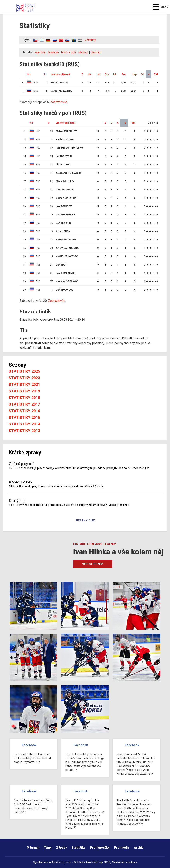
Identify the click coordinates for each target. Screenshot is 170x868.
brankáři (53, 52)
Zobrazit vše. (59, 102)
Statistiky (78, 848)
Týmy (48, 848)
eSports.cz (56, 862)
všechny (90, 40)
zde (147, 468)
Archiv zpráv (85, 520)
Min (90, 74)
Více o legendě (93, 564)
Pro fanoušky (100, 848)
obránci (83, 52)
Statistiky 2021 (24, 385)
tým (29, 74)
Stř (99, 74)
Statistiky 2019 (24, 391)
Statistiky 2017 (24, 404)
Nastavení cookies (124, 862)
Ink (115, 74)
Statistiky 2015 (24, 418)
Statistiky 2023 (24, 378)
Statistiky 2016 (24, 411)
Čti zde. (99, 486)
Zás (107, 74)
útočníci (96, 52)
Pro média (122, 848)
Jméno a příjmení (60, 74)
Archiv (139, 848)
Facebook (29, 745)
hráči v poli (69, 52)
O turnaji (33, 848)
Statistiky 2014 (24, 424)
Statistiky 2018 (24, 398)
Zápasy (62, 848)
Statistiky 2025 (24, 371)
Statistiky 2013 (24, 431)
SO (142, 74)
